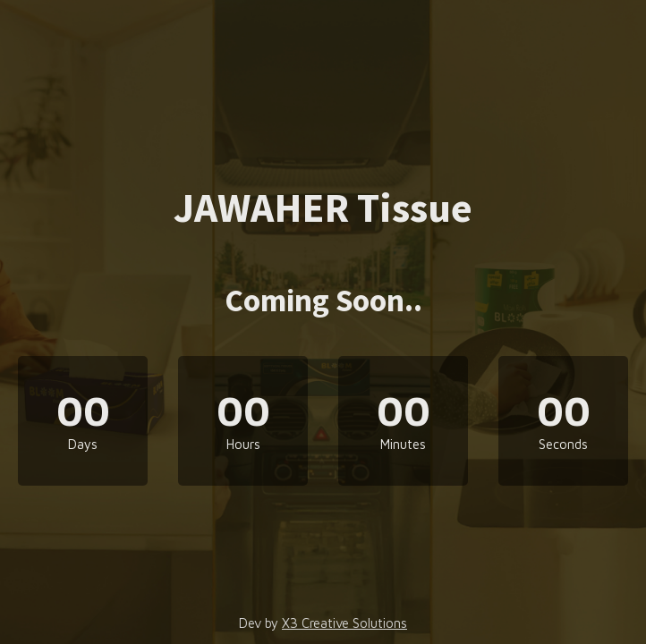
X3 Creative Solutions (344, 623)
